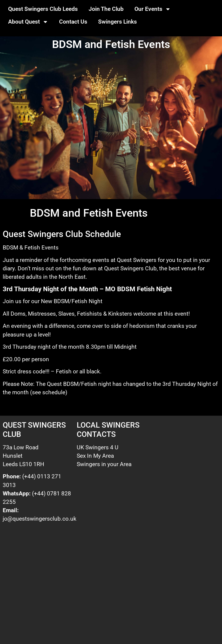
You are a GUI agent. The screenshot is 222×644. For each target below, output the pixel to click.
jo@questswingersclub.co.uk (40, 519)
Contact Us (73, 22)
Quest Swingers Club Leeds (43, 9)
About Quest (28, 22)
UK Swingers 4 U (98, 447)
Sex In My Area (95, 456)
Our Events (153, 9)
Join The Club (106, 9)
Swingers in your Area (104, 464)
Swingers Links (118, 22)
